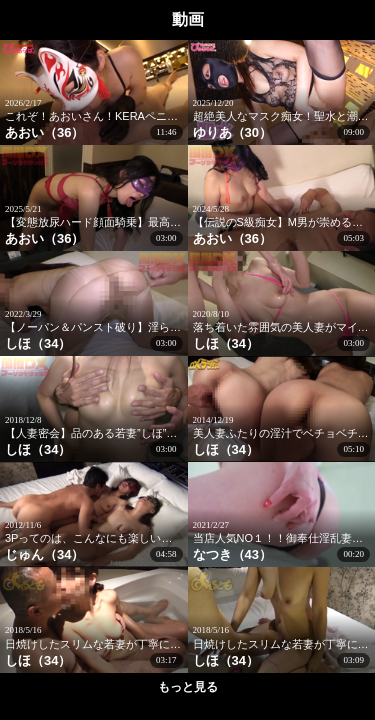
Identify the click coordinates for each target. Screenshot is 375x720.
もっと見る (188, 687)
